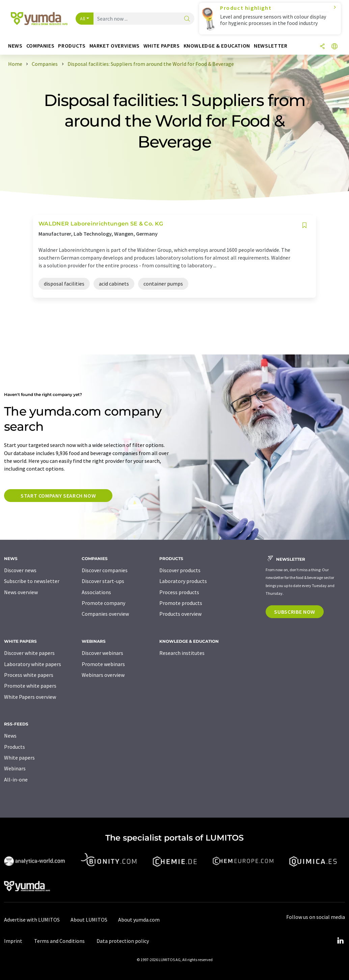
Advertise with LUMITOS (32, 920)
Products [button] (72, 46)
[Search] (187, 19)
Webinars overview (103, 675)
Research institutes (182, 653)
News (10, 736)
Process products (179, 592)
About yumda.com (139, 920)
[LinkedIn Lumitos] (340, 941)
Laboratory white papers (33, 664)
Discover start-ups (103, 581)
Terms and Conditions (59, 941)
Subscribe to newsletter (32, 581)
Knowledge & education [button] (217, 46)
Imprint (13, 941)
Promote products (181, 603)
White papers (19, 758)
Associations (96, 592)
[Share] (322, 47)
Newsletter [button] (271, 46)
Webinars (15, 768)
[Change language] (334, 47)
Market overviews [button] (115, 46)
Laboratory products (183, 581)
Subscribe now (294, 612)
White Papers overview (30, 697)
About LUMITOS (89, 920)
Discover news (20, 570)
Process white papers (29, 675)
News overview (21, 592)
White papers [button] (162, 46)
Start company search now (58, 496)
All (83, 19)
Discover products (180, 570)
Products (15, 747)
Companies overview (105, 614)
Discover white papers (29, 653)
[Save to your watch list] (304, 225)
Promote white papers (30, 686)
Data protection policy (123, 941)
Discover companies (105, 570)
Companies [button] (41, 46)
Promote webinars (103, 664)
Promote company (103, 603)
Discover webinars (102, 653)
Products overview (180, 614)
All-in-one (16, 779)
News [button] (15, 46)
